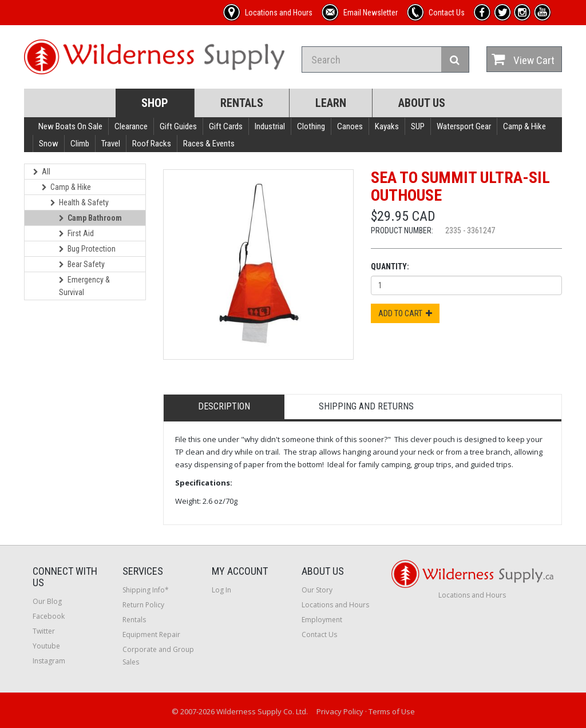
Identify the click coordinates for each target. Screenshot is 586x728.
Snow (49, 144)
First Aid (76, 233)
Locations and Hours (335, 605)
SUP (418, 126)
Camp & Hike (524, 126)
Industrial (270, 126)
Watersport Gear (464, 126)
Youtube (46, 646)
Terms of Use (392, 711)
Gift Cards (226, 126)
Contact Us (319, 634)
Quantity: (390, 266)
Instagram (49, 661)
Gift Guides (178, 126)
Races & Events (209, 144)
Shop (155, 103)
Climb (80, 144)
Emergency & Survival (84, 286)
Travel (111, 144)
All (42, 172)
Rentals (242, 103)
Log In (221, 590)
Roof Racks (152, 144)
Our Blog (47, 601)
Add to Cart (405, 313)
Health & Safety (80, 202)
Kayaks (387, 126)
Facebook (49, 616)
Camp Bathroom (90, 218)
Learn (331, 103)
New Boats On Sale (70, 126)
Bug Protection (87, 249)
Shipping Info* (146, 590)
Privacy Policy (340, 711)
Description (224, 406)
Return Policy (143, 605)
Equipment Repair (151, 634)
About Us (422, 103)
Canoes (350, 126)
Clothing (311, 126)
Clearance (131, 126)
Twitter (44, 631)
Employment (322, 620)
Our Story (317, 590)
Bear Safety (82, 264)
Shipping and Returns (366, 406)
